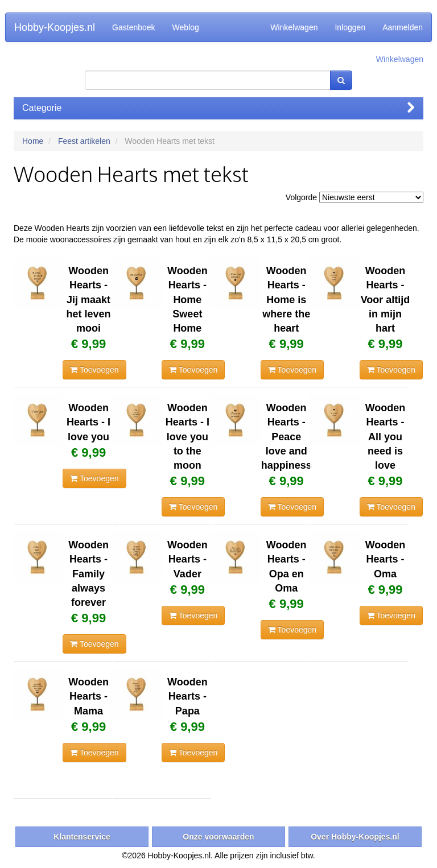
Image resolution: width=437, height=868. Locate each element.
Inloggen (350, 27)
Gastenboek (134, 27)
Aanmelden (403, 27)
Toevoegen (94, 370)
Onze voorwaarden (218, 837)
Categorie (218, 108)
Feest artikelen (84, 141)
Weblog (186, 27)
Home (33, 141)
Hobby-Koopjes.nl (55, 27)
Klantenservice (82, 837)
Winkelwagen (294, 27)
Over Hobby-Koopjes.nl (355, 837)
